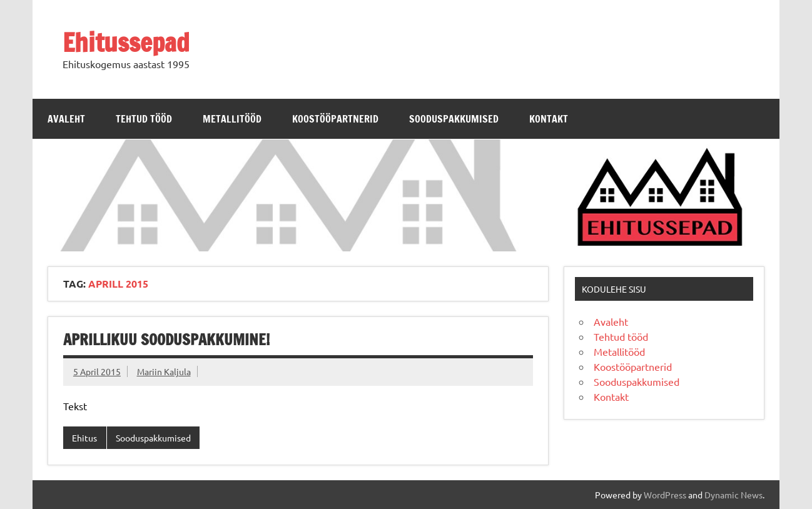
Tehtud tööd (144, 119)
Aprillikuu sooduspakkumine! (166, 340)
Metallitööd (232, 119)
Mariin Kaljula (164, 371)
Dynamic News (733, 495)
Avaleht (66, 119)
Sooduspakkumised (454, 119)
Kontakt (549, 119)
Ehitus (84, 438)
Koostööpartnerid (335, 119)
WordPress (665, 495)
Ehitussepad (126, 42)
